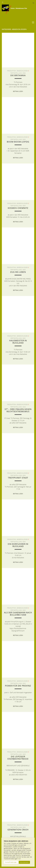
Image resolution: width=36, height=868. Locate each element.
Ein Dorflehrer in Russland (18, 545)
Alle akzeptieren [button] (24, 862)
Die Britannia (18, 75)
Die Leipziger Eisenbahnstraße (18, 758)
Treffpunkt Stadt (18, 478)
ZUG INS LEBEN (18, 272)
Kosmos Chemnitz (18, 208)
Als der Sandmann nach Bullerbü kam (18, 614)
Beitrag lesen (18, 91)
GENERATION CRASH (18, 830)
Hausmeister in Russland (18, 342)
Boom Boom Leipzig (18, 142)
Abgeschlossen (22, 71)
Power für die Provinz (18, 686)
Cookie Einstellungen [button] (11, 862)
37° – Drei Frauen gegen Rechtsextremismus (18, 410)
